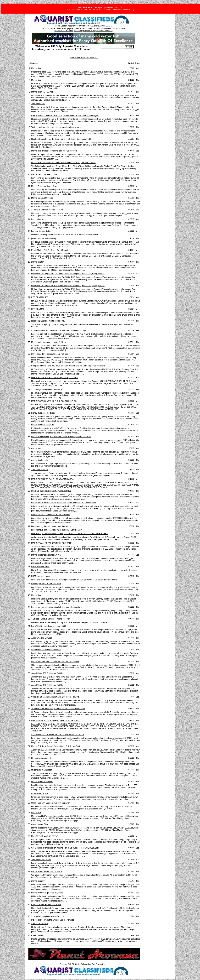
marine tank (36, 448)
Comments (108, 31)
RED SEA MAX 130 (40, 297)
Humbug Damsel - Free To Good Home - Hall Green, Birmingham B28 (61, 139)
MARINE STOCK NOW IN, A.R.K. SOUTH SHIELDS (54, 401)
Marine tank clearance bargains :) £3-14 (48, 342)
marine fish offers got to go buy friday (47, 893)
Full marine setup (39, 219)
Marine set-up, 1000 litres (42, 198)
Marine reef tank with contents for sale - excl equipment (55, 662)
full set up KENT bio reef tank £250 (46, 584)
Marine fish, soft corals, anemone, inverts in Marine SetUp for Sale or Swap (64, 163)
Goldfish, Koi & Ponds (64, 31)
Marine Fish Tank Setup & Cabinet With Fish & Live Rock (56, 746)
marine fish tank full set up (42, 425)
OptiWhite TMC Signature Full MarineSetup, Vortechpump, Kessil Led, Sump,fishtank (68, 274)
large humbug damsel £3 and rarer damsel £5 (51, 526)
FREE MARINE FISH (40, 567)
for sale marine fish (39, 793)
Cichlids (121, 28)
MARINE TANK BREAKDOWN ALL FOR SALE (51, 543)
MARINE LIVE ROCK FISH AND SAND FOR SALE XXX (55, 720)
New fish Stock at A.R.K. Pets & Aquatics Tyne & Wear (55, 378)
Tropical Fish (48, 28)
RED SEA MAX (38, 309)
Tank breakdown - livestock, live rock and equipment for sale (57, 127)
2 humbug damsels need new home (47, 389)
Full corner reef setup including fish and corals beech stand (57, 607)
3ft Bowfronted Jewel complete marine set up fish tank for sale (58, 709)
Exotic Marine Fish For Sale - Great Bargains (51, 250)
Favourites (100, 964)
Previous (64, 964)
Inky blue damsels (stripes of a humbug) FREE (51, 491)
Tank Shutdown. (38, 104)
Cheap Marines (38, 935)
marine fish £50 (38, 881)
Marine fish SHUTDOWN (42, 92)
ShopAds (91, 964)
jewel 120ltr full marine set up (44, 238)
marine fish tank (38, 262)
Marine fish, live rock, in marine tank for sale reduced (54, 151)
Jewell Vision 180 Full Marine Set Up (47, 673)
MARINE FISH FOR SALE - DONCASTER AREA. (53, 479)
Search (64, 26)
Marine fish (36, 68)
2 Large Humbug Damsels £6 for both (47, 916)
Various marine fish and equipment (46, 650)
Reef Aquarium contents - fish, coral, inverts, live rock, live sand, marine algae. (65, 115)
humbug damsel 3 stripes (42, 231)
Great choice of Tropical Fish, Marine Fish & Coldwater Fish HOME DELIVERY (65, 848)
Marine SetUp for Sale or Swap (45, 174)
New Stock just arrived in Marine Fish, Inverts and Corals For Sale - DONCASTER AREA (69, 534)
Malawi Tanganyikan (103, 28)
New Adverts (93, 26)
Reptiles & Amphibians (93, 31)
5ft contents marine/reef (41, 770)
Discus (115, 28)
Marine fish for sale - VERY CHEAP (47, 871)
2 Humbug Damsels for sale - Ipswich (47, 210)
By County (78, 31)
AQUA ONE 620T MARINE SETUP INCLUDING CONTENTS (58, 735)
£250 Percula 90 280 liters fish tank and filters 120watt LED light (59, 330)
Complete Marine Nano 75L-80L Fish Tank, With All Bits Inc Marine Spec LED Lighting (68, 366)
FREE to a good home (41, 576)
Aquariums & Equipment (64, 28)
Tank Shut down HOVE (41, 860)
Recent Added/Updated (78, 26)
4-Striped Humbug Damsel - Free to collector (50, 619)
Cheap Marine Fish (39, 824)
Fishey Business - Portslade (43, 413)
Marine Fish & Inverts (84, 28)
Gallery (84, 964)
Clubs (78, 964)
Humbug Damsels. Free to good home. (48, 321)
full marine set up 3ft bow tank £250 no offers (51, 515)
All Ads (102, 26)
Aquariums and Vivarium (42, 638)
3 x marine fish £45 (39, 470)
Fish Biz (71, 964)
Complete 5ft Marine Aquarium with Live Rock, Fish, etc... (56, 697)
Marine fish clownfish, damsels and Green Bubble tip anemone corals (61, 437)
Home (58, 26)
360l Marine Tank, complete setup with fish (50, 354)
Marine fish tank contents (42, 782)
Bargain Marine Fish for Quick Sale (46, 905)
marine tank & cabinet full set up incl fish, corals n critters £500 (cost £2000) (64, 503)
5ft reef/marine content (41, 758)
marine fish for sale (39, 460)
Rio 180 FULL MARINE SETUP (45, 836)
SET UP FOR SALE (40, 924)
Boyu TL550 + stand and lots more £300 (49, 626)
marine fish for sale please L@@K (46, 555)
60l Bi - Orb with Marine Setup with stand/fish (51, 803)
